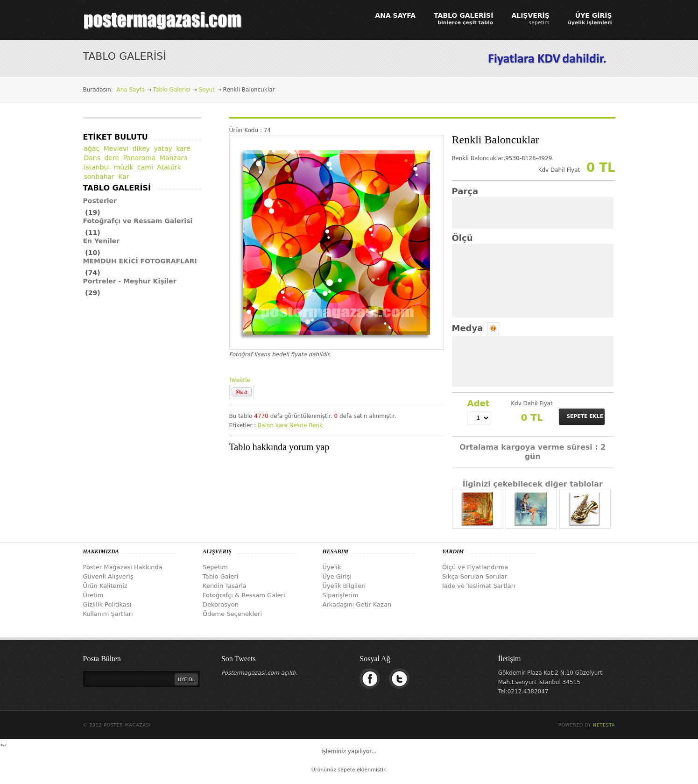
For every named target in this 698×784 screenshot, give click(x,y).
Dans (92, 158)
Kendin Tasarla (225, 586)
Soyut (207, 90)
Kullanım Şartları (108, 614)
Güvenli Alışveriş (108, 576)
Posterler (100, 201)
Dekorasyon (221, 604)
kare (282, 425)
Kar (123, 177)
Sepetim (215, 567)
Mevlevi (116, 148)
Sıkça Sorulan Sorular (475, 576)
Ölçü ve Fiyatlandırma (475, 567)
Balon (266, 425)
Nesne (298, 425)
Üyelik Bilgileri (344, 586)
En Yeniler (102, 241)
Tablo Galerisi (172, 90)
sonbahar (99, 177)
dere (112, 158)
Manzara (174, 158)
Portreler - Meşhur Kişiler (130, 281)
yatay (163, 148)
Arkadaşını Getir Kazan (357, 604)
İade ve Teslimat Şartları (479, 586)
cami (145, 167)
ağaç (92, 148)
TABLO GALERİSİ (463, 19)
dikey (141, 148)
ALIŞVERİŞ (530, 19)
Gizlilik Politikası (107, 604)
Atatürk (169, 167)
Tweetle (240, 380)
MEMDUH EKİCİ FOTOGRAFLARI (140, 261)
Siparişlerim (341, 595)
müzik (124, 167)
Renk (316, 425)
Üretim (93, 595)
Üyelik (332, 567)
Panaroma (140, 158)
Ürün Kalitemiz (105, 586)
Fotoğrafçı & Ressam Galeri (244, 595)
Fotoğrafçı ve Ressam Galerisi (138, 221)
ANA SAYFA (395, 15)
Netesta (604, 725)
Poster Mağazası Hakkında (123, 567)
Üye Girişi (337, 576)
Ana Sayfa (130, 90)
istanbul (97, 167)
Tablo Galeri (220, 576)
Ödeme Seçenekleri (232, 614)
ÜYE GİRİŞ (590, 19)
